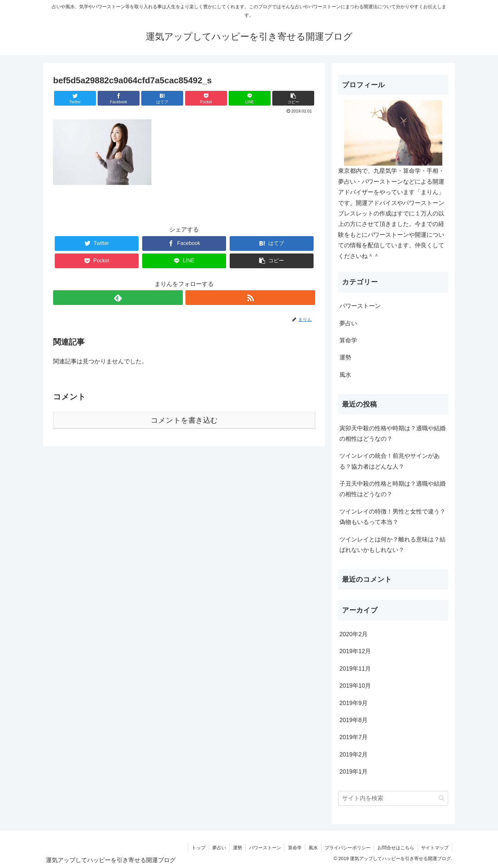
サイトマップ (435, 848)
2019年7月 (354, 737)
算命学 (348, 340)
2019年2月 (354, 755)
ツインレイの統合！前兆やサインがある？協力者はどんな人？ (390, 461)
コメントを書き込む (184, 420)
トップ (199, 848)
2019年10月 (355, 686)
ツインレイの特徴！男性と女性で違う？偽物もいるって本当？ (393, 517)
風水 (345, 375)
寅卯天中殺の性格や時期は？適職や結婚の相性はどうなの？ (393, 434)
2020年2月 (354, 634)
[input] (393, 798)
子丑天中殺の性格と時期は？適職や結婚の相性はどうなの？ (393, 489)
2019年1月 (354, 772)
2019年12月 (355, 651)
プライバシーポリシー (348, 848)
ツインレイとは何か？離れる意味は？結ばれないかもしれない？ (393, 545)
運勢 (345, 357)
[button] (441, 798)
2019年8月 (354, 720)
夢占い (348, 323)
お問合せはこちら (396, 848)
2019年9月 (354, 703)
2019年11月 (355, 669)
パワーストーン (360, 306)
